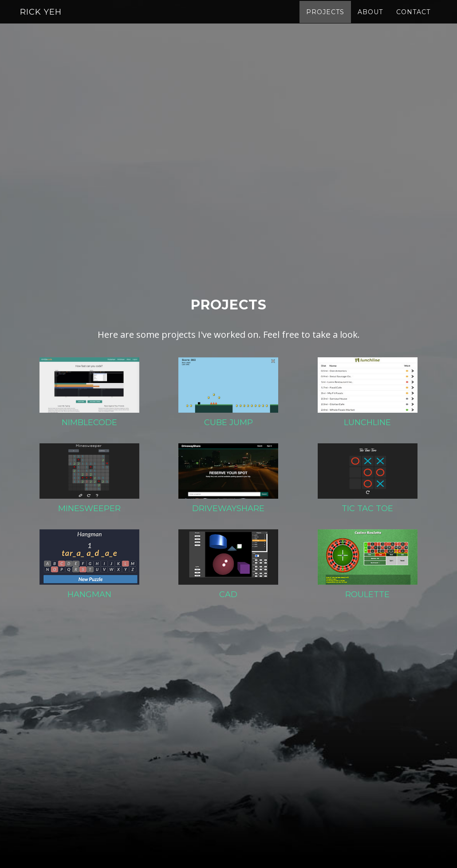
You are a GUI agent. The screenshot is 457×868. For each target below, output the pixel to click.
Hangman (89, 594)
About (370, 20)
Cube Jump (228, 422)
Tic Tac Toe (367, 508)
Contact (413, 20)
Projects (325, 20)
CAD (228, 594)
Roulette (367, 594)
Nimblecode (89, 422)
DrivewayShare (228, 508)
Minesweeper (89, 508)
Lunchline (367, 422)
